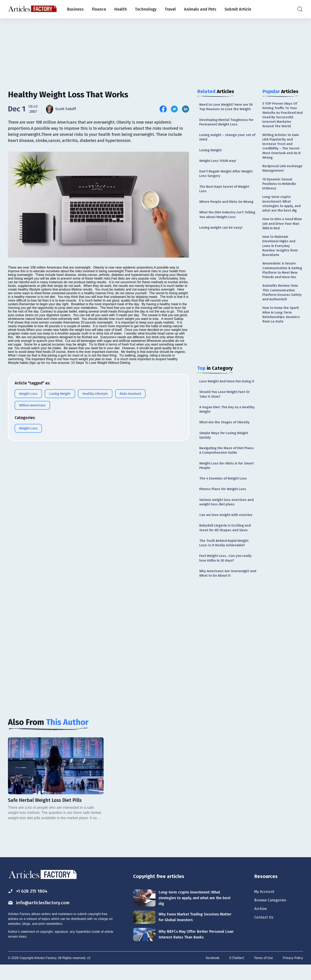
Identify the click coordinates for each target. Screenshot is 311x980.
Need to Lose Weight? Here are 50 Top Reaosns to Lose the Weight (227, 107)
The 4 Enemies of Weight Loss (224, 490)
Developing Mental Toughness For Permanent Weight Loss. (227, 123)
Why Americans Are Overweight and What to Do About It (225, 587)
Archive (261, 924)
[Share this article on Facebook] (163, 109)
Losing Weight (211, 151)
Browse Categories (271, 915)
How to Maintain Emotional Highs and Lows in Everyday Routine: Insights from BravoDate (281, 252)
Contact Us (264, 933)
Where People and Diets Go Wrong (228, 205)
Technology (146, 9)
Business (75, 9)
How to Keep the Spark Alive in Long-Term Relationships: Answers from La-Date (282, 328)
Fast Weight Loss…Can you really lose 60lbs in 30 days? (226, 572)
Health (120, 9)
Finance (99, 9)
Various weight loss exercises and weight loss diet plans (228, 514)
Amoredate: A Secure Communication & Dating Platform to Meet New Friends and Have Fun (283, 280)
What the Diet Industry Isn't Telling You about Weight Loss (224, 218)
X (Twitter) (236, 973)
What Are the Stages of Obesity (226, 432)
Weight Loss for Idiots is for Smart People (223, 477)
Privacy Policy (293, 973)
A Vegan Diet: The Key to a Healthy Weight (221, 419)
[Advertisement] (155, 50)
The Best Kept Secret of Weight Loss (225, 191)
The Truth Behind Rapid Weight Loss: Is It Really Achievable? (225, 556)
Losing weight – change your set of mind (226, 138)
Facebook (211, 973)
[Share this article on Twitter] (174, 109)
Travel (170, 9)
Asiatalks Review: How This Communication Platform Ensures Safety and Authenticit (283, 305)
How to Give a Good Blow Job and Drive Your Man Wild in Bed (282, 229)
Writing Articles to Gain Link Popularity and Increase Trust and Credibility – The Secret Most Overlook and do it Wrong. (282, 148)
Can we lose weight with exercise (227, 527)
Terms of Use (263, 973)
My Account (265, 906)
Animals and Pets (200, 9)
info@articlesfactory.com (40, 917)
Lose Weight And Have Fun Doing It (226, 387)
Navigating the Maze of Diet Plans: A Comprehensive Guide (224, 461)
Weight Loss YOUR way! (219, 162)
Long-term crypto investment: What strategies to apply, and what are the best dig (282, 208)
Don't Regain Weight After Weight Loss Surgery (227, 176)
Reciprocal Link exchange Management (282, 171)
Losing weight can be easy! (222, 231)
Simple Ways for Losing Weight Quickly (225, 445)
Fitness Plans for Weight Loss (224, 501)
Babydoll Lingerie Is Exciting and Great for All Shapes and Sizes (226, 540)
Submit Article (238, 9)
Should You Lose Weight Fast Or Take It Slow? (226, 403)
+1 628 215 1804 (29, 905)
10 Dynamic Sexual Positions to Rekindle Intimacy (280, 187)
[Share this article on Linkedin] (186, 109)
